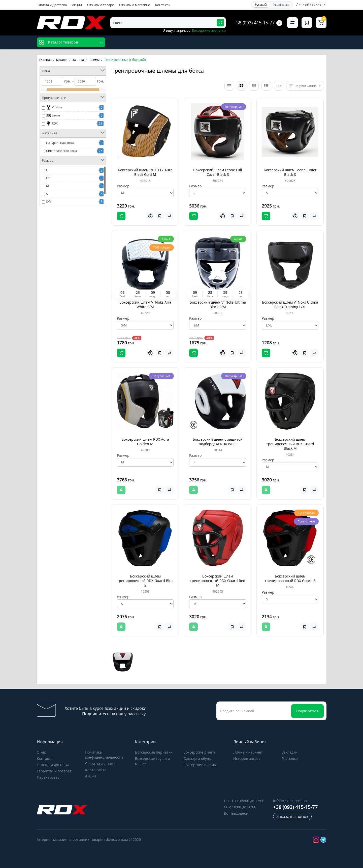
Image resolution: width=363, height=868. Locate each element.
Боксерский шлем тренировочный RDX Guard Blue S (145, 581)
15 (278, 86)
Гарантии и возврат (54, 771)
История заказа (247, 758)
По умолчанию (306, 86)
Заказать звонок (292, 816)
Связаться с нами (100, 763)
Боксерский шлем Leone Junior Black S (290, 172)
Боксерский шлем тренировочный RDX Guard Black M (290, 444)
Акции (77, 5)
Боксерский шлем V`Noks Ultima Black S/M (218, 304)
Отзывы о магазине (135, 5)
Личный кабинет (248, 752)
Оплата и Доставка (52, 5)
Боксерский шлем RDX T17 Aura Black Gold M (145, 172)
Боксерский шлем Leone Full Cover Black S (218, 172)
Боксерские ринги (199, 752)
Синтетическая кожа (62, 151)
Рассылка (290, 758)
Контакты (163, 5)
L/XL (49, 178)
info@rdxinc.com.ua (290, 801)
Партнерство (48, 777)
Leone (53, 116)
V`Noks (54, 108)
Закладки (290, 752)
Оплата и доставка (53, 765)
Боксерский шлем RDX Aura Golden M (145, 442)
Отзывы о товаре (101, 5)
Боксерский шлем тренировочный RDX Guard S (290, 578)
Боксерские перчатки (209, 30)
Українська (281, 5)
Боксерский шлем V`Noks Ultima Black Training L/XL (290, 304)
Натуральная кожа (60, 143)
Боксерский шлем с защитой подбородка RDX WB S (218, 442)
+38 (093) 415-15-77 (254, 23)
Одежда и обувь (197, 758)
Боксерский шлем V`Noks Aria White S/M (145, 304)
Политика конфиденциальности (104, 755)
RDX (52, 123)
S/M (49, 202)
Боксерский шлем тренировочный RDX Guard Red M (218, 581)
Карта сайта (96, 770)
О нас (42, 752)
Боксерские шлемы (200, 765)
